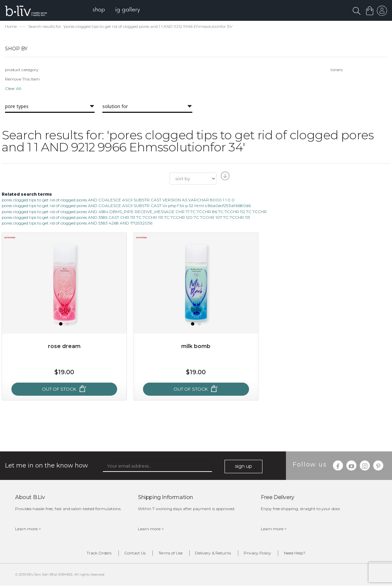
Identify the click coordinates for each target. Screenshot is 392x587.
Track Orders (95, 554)
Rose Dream (64, 347)
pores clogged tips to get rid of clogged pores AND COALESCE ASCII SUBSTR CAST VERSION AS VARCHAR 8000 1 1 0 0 (118, 201)
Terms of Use (169, 554)
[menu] (118, 10)
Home (11, 27)
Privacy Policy (260, 554)
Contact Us (132, 554)
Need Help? (299, 554)
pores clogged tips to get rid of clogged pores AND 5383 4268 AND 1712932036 (77, 223)
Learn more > (28, 529)
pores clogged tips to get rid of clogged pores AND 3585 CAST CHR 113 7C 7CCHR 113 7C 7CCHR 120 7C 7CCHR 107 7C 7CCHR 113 (126, 218)
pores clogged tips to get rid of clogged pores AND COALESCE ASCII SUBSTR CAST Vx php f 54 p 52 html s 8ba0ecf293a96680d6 (126, 206)
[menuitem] (100, 10)
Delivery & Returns (214, 554)
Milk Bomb (196, 347)
